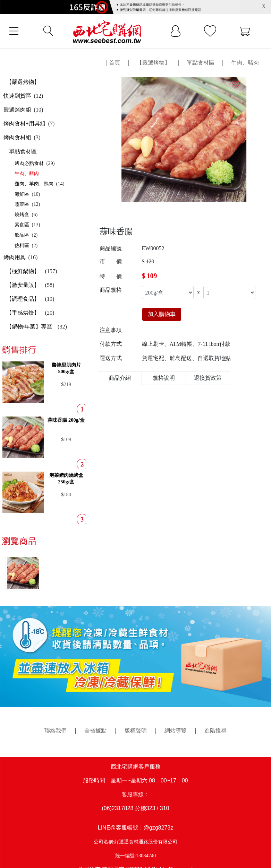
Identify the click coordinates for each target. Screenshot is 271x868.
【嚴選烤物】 (23, 82)
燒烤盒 (22, 214)
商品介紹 (120, 378)
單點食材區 (23, 151)
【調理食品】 (23, 299)
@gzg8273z (159, 828)
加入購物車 (162, 314)
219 (67, 384)
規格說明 (164, 378)
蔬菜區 (22, 204)
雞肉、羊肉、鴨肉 (34, 184)
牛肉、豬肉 (27, 173)
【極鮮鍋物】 (23, 271)
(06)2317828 (118, 808)
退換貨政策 (208, 378)
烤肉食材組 (17, 137)
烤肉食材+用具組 (24, 124)
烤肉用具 (15, 257)
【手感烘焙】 (23, 313)
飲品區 (22, 235)
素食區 (22, 225)
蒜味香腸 (66, 420)
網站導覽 (176, 731)
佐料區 (22, 245)
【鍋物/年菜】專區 (29, 327)
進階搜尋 (215, 731)
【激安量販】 (23, 285)
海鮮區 (22, 194)
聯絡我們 (56, 731)
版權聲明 (136, 731)
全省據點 (95, 731)
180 (67, 494)
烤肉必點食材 (29, 163)
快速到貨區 (17, 96)
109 (67, 439)
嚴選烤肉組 (17, 110)
